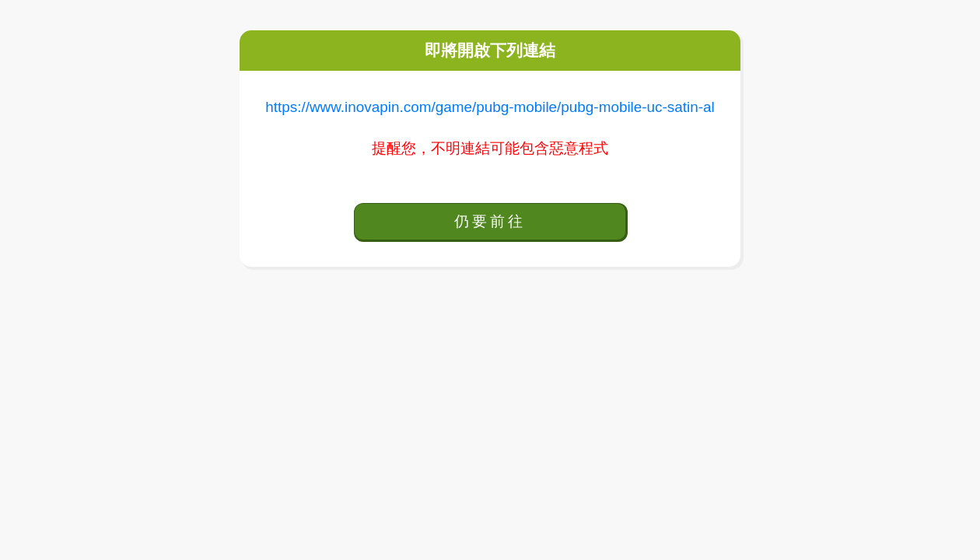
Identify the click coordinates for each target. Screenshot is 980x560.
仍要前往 (490, 221)
